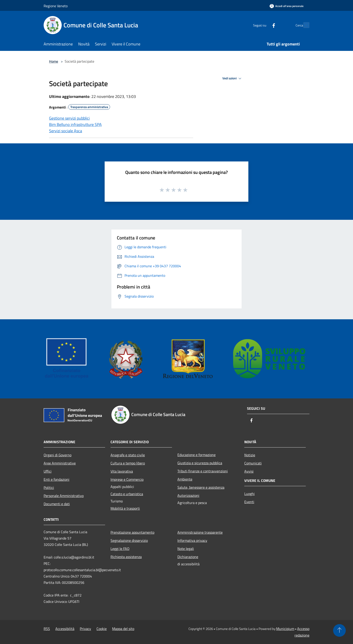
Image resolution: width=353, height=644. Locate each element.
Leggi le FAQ (120, 549)
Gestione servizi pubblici (69, 118)
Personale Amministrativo (64, 496)
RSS (47, 629)
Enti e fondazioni (56, 479)
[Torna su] (339, 630)
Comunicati (253, 463)
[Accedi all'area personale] (287, 6)
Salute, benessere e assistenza (201, 487)
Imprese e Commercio (127, 479)
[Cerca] (304, 25)
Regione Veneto (56, 6)
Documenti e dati (57, 504)
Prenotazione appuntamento (132, 532)
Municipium (285, 629)
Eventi (249, 502)
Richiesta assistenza (126, 557)
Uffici (48, 471)
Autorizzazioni (188, 495)
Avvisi (249, 471)
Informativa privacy (192, 540)
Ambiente (185, 479)
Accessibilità (65, 629)
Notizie (250, 455)
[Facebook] (264, 25)
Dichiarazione (188, 557)
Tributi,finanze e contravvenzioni (203, 471)
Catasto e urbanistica (127, 494)
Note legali (186, 549)
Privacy (85, 629)
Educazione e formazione (197, 455)
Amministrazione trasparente (200, 532)
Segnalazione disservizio (129, 540)
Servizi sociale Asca (66, 131)
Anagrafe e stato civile (128, 455)
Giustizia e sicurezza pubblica (200, 463)
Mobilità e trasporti (125, 508)
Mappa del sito (123, 629)
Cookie (102, 629)
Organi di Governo (58, 455)
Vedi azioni (233, 78)
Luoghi (249, 494)
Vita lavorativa (122, 471)
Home (54, 61)
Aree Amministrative (60, 463)
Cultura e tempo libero (128, 463)
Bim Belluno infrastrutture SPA (75, 124)
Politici (49, 488)
